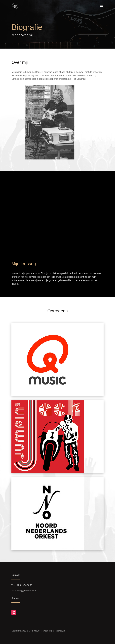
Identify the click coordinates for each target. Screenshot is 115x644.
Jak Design (60, 631)
